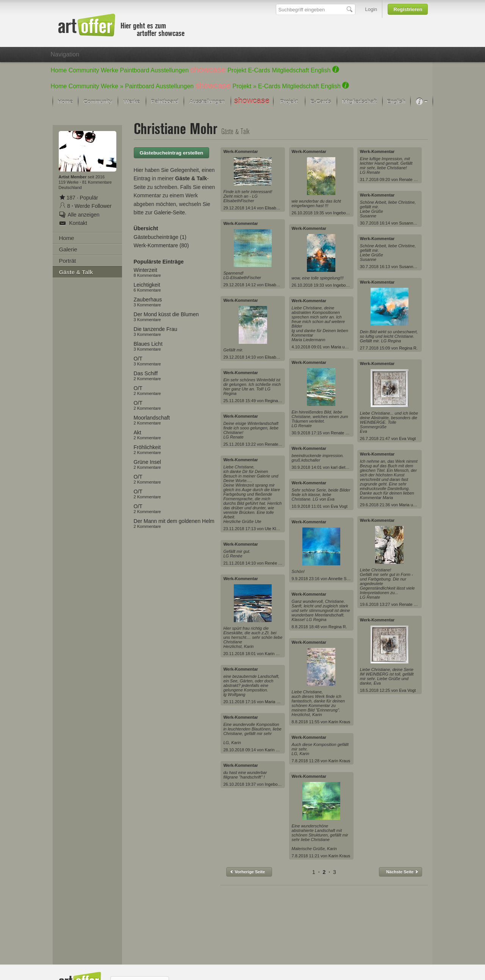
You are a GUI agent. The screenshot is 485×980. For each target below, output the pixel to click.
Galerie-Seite (169, 212)
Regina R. (274, 401)
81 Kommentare (97, 182)
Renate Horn (277, 444)
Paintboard (134, 70)
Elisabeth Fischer (281, 208)
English (321, 70)
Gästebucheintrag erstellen (172, 153)
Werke (110, 70)
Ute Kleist (274, 529)
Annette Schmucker (346, 579)
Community (84, 70)
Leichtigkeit (147, 287)
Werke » (112, 86)
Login (371, 9)
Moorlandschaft (152, 420)
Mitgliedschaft (291, 70)
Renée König (277, 563)
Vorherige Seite (247, 872)
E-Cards (259, 70)
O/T (147, 361)
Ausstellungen (170, 70)
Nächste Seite (402, 872)
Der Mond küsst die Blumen (166, 317)
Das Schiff (147, 376)
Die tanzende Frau (156, 331)
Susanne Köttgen (415, 223)
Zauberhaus (148, 302)
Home (59, 70)
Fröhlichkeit (147, 449)
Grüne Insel (147, 464)
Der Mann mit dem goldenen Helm (174, 523)
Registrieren (408, 9)
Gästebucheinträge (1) (160, 237)
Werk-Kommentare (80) (161, 245)
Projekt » (245, 86)
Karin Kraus (276, 654)
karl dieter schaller (348, 467)
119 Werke (69, 182)
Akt (147, 435)
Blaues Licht (148, 346)
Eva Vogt (339, 506)
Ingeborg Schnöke (282, 784)
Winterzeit (147, 272)
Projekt (237, 70)
